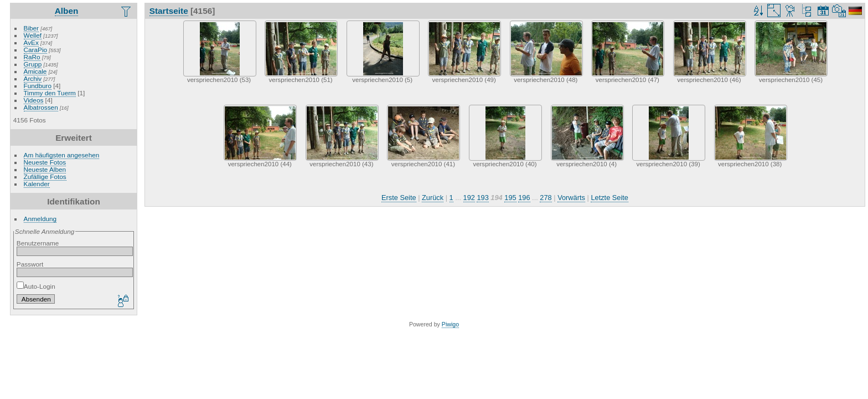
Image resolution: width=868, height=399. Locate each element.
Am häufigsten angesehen (62, 155)
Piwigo (450, 324)
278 (546, 198)
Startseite (169, 11)
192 (469, 198)
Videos (34, 100)
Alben (67, 11)
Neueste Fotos (45, 162)
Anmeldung (40, 219)
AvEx (31, 42)
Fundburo (38, 86)
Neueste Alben (45, 169)
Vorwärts (571, 198)
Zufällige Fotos (45, 177)
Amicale (35, 71)
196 (524, 198)
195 (510, 198)
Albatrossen (41, 107)
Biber (31, 28)
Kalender (37, 184)
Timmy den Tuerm (50, 93)
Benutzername (38, 243)
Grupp (33, 64)
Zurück (433, 198)
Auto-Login (36, 286)
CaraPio (36, 50)
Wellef (33, 35)
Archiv (33, 78)
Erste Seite (399, 198)
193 (482, 198)
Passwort (30, 264)
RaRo (32, 57)
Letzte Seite (609, 198)
